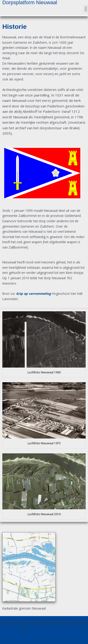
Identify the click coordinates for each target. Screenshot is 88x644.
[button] (86, 9)
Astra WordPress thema (48, 629)
